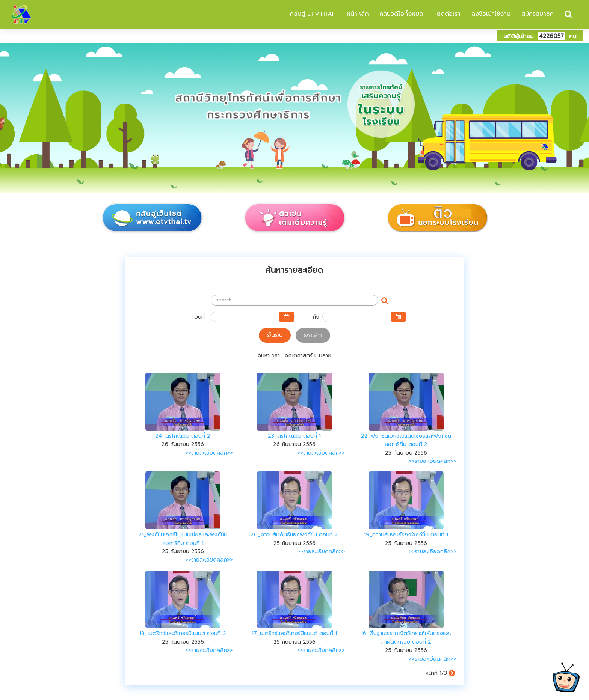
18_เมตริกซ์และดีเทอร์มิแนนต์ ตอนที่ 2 (183, 633)
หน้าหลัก (357, 14)
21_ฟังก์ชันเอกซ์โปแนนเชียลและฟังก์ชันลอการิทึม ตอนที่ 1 (183, 539)
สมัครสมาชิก (538, 14)
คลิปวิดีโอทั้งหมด (401, 14)
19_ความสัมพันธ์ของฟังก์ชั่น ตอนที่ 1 (406, 535)
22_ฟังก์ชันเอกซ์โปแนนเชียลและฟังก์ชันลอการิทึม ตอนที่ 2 (406, 440)
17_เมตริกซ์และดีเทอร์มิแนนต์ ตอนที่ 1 (294, 633)
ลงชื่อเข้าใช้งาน (491, 14)
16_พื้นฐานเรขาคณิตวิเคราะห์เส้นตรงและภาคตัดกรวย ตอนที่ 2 (406, 638)
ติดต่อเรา (447, 14)
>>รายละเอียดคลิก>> (209, 453)
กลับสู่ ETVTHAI (310, 14)
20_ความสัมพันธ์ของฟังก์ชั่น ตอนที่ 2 (294, 535)
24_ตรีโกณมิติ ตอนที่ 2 (183, 436)
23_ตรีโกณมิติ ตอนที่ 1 (294, 436)
